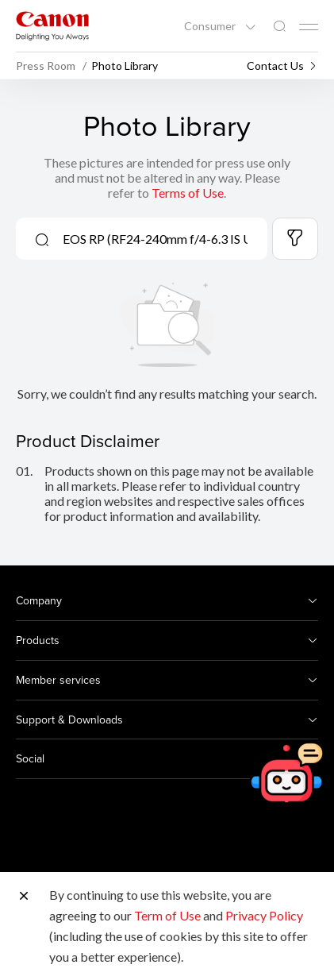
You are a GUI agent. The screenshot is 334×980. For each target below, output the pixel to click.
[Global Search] (279, 27)
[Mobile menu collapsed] (309, 27)
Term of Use (167, 915)
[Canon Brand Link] (52, 26)
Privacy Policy (264, 915)
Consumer (211, 26)
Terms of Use (188, 193)
